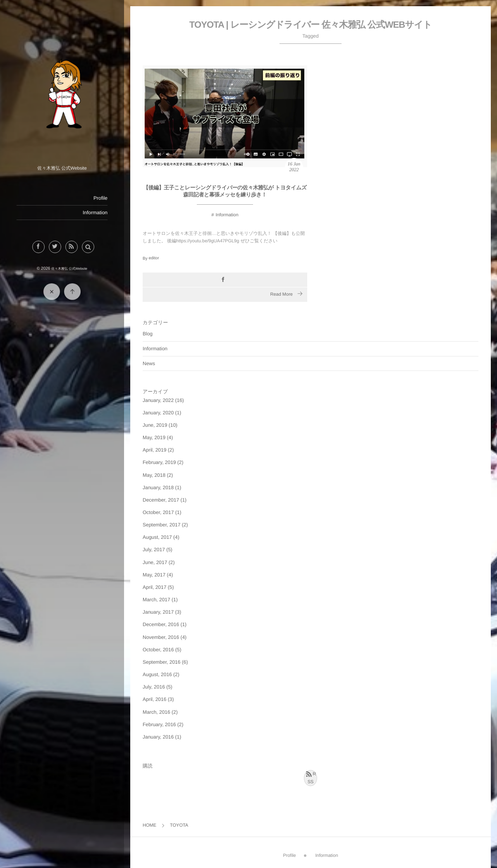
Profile (100, 198)
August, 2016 (157, 674)
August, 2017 (157, 537)
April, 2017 (154, 587)
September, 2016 (161, 662)
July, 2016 (154, 687)
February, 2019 (159, 462)
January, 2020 (158, 413)
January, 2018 (158, 488)
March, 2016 (157, 712)
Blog (148, 334)
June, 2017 (155, 562)
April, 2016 (154, 699)
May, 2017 (154, 575)
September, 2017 (161, 525)
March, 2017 (157, 600)
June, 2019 (155, 425)
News (149, 363)
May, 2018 (154, 475)
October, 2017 (158, 512)
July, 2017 (154, 550)
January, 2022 (158, 400)
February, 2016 (159, 725)
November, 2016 (161, 637)
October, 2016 (158, 650)
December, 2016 (161, 624)
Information (95, 213)
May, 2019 (154, 438)
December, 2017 (161, 500)
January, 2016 (158, 737)
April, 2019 (154, 450)
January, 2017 (158, 612)
